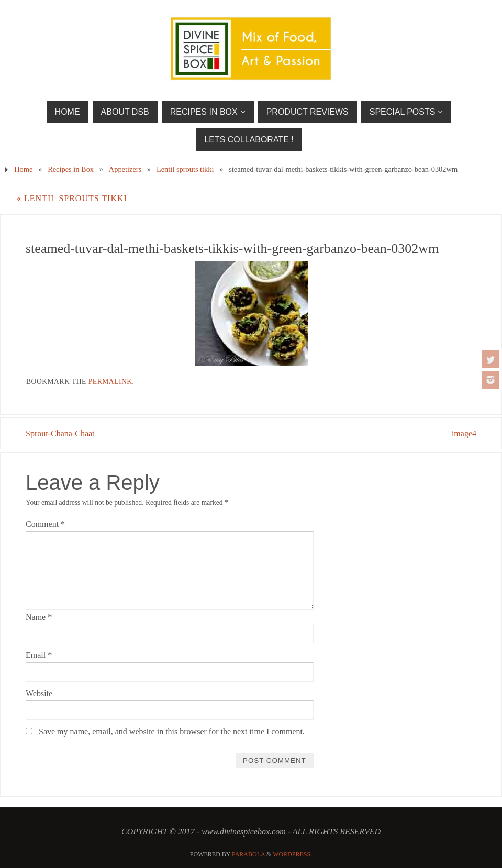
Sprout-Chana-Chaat (60, 433)
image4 (464, 433)
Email (39, 655)
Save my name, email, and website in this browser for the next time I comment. (172, 732)
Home (23, 169)
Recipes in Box (71, 169)
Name (39, 617)
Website (39, 693)
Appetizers (125, 169)
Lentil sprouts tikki (185, 169)
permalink (110, 382)
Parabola (248, 854)
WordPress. (292, 854)
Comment (45, 524)
